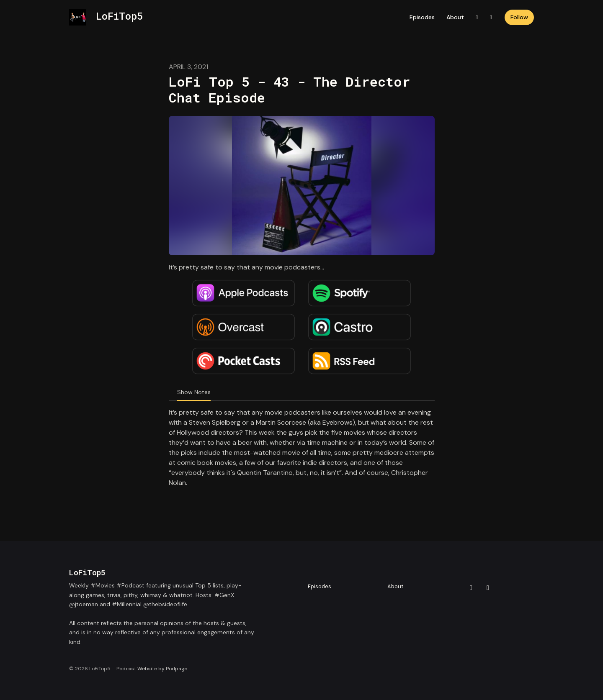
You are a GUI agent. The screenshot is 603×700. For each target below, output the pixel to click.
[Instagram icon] (488, 588)
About (455, 17)
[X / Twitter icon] (471, 588)
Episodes (422, 17)
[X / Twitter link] (477, 17)
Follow (519, 17)
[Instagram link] (491, 17)
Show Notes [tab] (194, 392)
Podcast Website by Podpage (152, 669)
